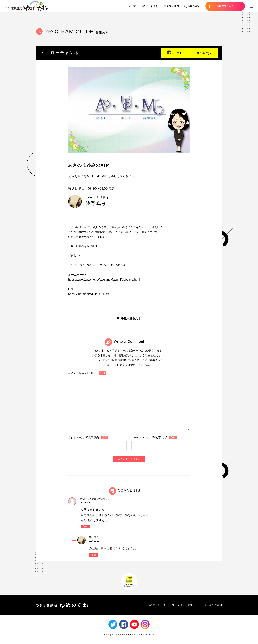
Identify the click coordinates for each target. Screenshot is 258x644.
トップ (132, 6)
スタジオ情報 (171, 6)
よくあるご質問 (213, 605)
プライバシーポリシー (185, 605)
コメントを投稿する (129, 459)
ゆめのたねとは (150, 6)
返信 (85, 527)
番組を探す (192, 6)
